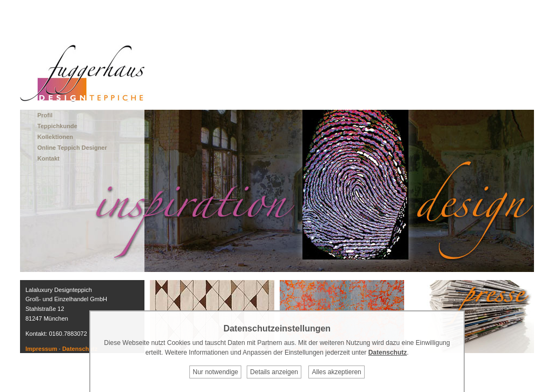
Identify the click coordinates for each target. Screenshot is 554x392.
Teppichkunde (57, 126)
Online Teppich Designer (72, 148)
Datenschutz (80, 349)
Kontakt (48, 158)
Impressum (41, 349)
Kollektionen (55, 137)
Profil (45, 115)
